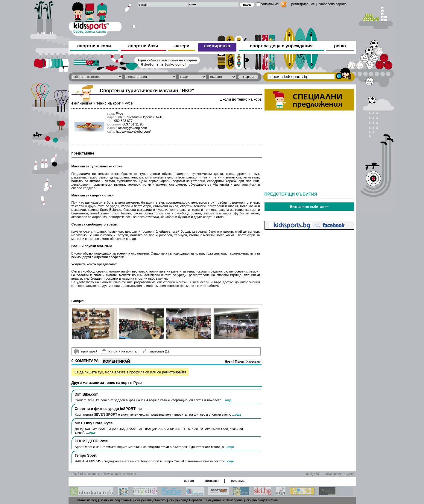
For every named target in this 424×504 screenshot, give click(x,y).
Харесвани (254, 362)
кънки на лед (87, 500)
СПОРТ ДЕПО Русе (91, 441)
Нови (229, 362)
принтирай (86, 352)
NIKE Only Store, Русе (94, 423)
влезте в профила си (132, 372)
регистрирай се (303, 4)
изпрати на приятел (120, 351)
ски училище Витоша (262, 500)
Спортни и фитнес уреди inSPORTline (108, 409)
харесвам (156, 351)
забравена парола (333, 4)
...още (227, 400)
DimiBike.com (87, 394)
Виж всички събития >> (309, 207)
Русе (129, 103)
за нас (189, 481)
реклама (238, 481)
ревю (340, 46)
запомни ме (270, 4)
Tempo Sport (86, 455)
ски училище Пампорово (224, 500)
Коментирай (116, 361)
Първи (240, 362)
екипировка (217, 46)
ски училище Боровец (186, 500)
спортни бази (143, 46)
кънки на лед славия (116, 500)
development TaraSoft (340, 474)
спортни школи (94, 46)
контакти (212, 481)
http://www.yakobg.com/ (133, 131)
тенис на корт (108, 103)
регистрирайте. (175, 372)
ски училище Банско (151, 500)
